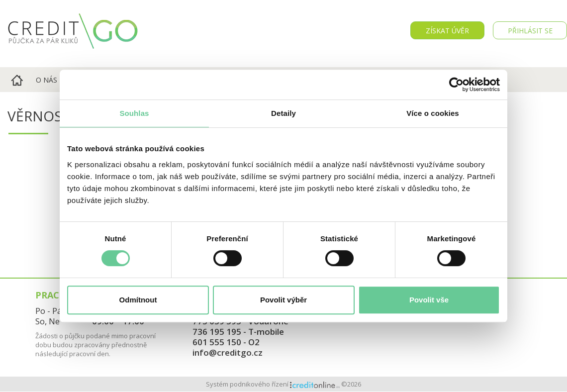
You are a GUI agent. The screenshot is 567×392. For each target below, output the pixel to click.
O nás (47, 80)
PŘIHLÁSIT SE (530, 31)
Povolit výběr (283, 300)
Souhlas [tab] (134, 113)
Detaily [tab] (283, 113)
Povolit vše (429, 300)
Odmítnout (138, 300)
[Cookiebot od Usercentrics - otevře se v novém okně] (456, 85)
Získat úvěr (447, 31)
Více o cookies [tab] (433, 113)
